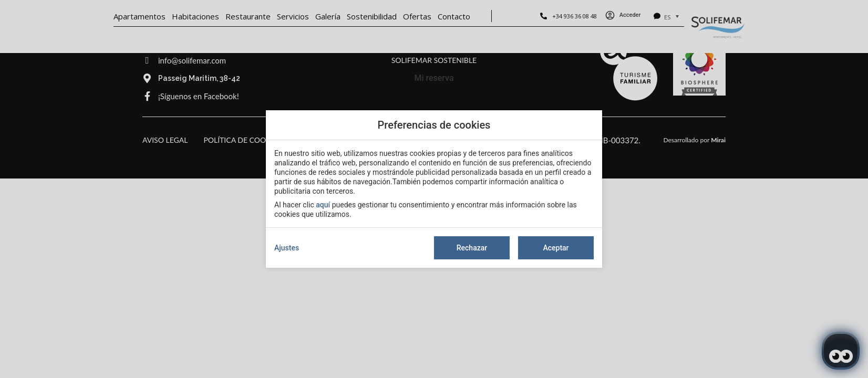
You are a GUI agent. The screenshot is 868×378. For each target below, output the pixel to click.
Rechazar (472, 248)
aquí (323, 205)
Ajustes (287, 248)
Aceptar (556, 248)
